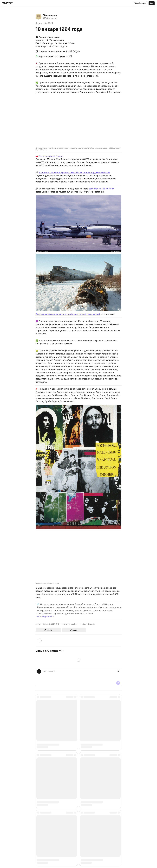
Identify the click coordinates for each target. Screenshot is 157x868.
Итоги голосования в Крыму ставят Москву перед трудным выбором (74, 172)
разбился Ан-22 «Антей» (101, 189)
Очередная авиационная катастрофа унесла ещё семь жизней (68, 314)
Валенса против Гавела (51, 156)
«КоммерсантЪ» (45, 617)
